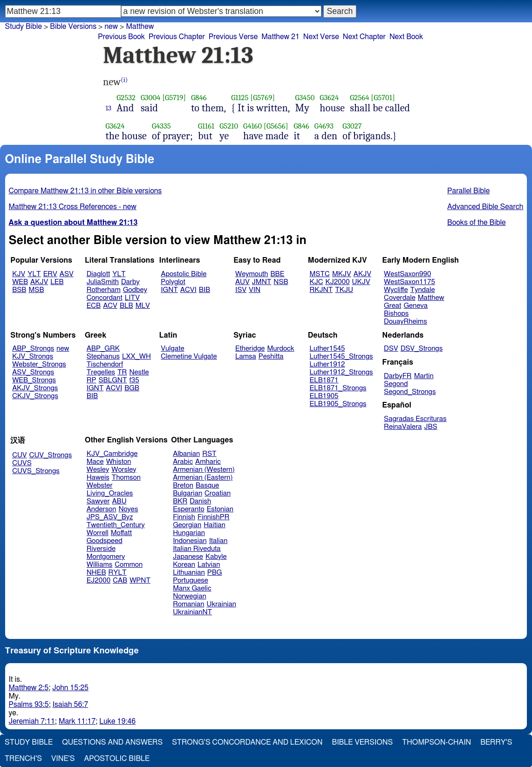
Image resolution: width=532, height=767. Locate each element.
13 (109, 108)
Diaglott (98, 274)
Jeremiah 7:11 (32, 721)
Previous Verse (233, 37)
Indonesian (190, 541)
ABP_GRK (103, 349)
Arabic (183, 462)
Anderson (102, 509)
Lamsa (246, 356)
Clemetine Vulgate (189, 356)
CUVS (22, 463)
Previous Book (121, 37)
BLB (126, 306)
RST (209, 454)
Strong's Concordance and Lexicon (247, 742)
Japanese (188, 557)
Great (392, 306)
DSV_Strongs (422, 349)
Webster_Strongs (39, 364)
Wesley (98, 470)
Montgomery (106, 557)
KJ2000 (338, 282)
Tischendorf (105, 364)
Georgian (187, 525)
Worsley (124, 470)
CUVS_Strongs (36, 471)
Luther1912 (327, 364)
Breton (183, 485)
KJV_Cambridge (112, 454)
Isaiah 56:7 (71, 705)
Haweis (98, 478)
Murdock (280, 349)
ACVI (188, 290)
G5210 (229, 126)
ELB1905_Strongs (338, 404)
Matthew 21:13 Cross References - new (73, 207)
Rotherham (104, 290)
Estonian (220, 509)
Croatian (218, 493)
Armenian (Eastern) (203, 478)
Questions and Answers (112, 742)
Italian (218, 541)
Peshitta (271, 356)
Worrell (98, 533)
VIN (255, 290)
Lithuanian (189, 573)
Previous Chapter (177, 37)
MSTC (320, 274)
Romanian (188, 604)
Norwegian (189, 596)
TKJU (344, 290)
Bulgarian (188, 493)
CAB (120, 580)
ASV (67, 274)
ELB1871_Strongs (338, 388)
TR (122, 372)
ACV (110, 306)
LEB (57, 282)
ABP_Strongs (33, 349)
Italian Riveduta (197, 549)
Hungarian (189, 533)
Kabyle (216, 557)
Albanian (186, 454)
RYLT (117, 573)
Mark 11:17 (77, 721)
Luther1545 (327, 349)
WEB (20, 282)
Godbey (135, 290)
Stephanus (103, 356)
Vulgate (172, 349)
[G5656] (276, 126)
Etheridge (250, 349)
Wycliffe (396, 290)
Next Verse (321, 37)
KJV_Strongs (33, 356)
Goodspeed (105, 541)
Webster (100, 485)
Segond (396, 384)
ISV (241, 290)
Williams (100, 565)
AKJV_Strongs (35, 388)
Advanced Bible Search (485, 207)
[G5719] (174, 98)
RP (92, 380)
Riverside (101, 549)
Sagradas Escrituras (415, 419)
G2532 (126, 98)
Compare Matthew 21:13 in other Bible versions (85, 191)
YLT (34, 274)
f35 (134, 380)
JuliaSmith (103, 282)
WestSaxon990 (407, 274)
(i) (124, 80)
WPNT (140, 580)
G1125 (240, 98)
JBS (430, 427)
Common (129, 565)
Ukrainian (222, 604)
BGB (132, 388)
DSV (391, 349)
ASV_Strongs (33, 372)
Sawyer (98, 501)
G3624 (329, 98)
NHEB (96, 573)
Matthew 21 (280, 37)
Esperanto (189, 509)
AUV (242, 282)
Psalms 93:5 (29, 705)
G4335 (161, 126)
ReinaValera (403, 427)
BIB (205, 290)
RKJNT (321, 290)
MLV (143, 306)
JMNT (262, 282)
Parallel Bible (468, 191)
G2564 (359, 98)
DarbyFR (398, 376)
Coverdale (400, 298)
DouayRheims (406, 322)
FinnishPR (214, 517)
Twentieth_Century (116, 525)
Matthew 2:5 (29, 688)
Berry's (496, 742)
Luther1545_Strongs (341, 356)
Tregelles (101, 372)
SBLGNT (113, 380)
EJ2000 (99, 580)
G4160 (252, 126)
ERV (50, 274)
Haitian (215, 525)
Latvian (209, 565)
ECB (94, 306)
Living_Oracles (110, 493)
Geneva (416, 306)
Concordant (105, 298)
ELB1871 (324, 380)
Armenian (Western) (204, 470)
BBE (278, 274)
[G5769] (263, 98)
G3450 (305, 98)
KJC (317, 282)
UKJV (361, 282)
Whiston (119, 462)
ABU (119, 501)
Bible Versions (73, 27)
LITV (132, 298)
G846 (199, 98)
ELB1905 (324, 396)
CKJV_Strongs (35, 396)
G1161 (206, 126)
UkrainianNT (192, 612)
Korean (184, 565)
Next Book (406, 37)
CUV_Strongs (51, 455)
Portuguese (191, 580)
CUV (20, 455)
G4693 (324, 126)
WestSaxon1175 (409, 282)
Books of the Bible (477, 223)
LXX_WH (136, 356)
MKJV (342, 274)
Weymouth (252, 274)
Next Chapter (364, 37)
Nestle (139, 372)
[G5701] (383, 98)
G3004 (150, 98)
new (63, 349)
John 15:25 (70, 688)
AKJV (39, 282)
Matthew (431, 298)
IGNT (169, 290)
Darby (130, 282)
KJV (19, 274)
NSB (281, 282)
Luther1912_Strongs (341, 372)
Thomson (126, 478)
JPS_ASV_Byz (110, 517)
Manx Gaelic (192, 588)
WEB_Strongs (34, 380)
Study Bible (24, 27)
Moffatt (121, 533)
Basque (208, 485)
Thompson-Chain (437, 742)
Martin (424, 376)
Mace (95, 462)
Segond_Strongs (410, 392)
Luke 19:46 (117, 721)
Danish (200, 501)
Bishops (396, 314)
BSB (19, 290)
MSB (36, 290)
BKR (180, 501)
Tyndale (423, 290)
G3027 (352, 126)
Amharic (208, 462)
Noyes (128, 509)
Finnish (184, 517)
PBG (215, 573)
